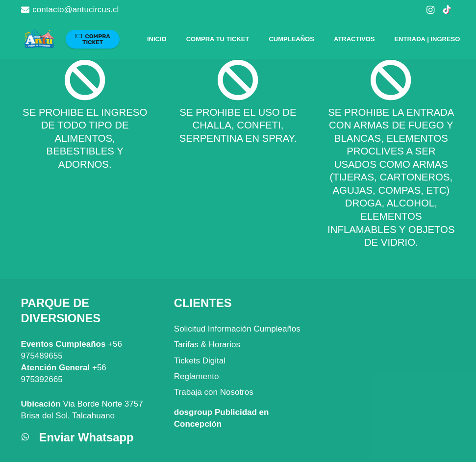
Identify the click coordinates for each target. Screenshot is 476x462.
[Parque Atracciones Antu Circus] (39, 39)
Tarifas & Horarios (207, 345)
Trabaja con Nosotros (214, 392)
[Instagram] (430, 10)
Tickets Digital (200, 361)
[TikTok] (447, 10)
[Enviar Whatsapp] (30, 437)
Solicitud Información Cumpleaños (237, 329)
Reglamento (197, 376)
